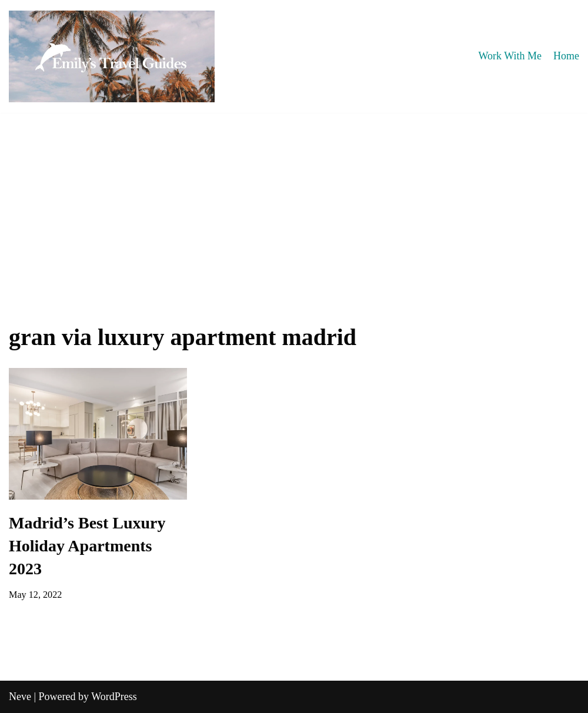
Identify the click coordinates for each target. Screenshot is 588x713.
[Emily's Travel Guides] (112, 56)
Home (566, 56)
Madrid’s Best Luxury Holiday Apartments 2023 (87, 546)
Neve (20, 697)
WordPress (114, 697)
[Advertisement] (294, 201)
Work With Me (510, 56)
